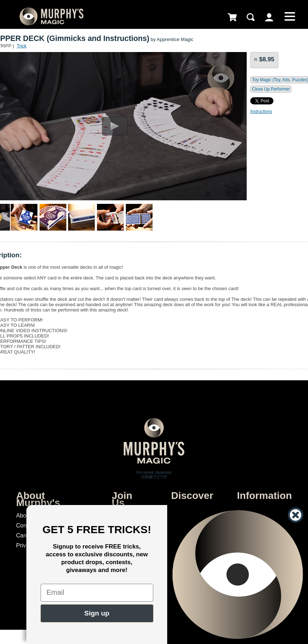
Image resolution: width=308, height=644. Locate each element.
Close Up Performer (271, 89)
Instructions (261, 112)
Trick (22, 46)
